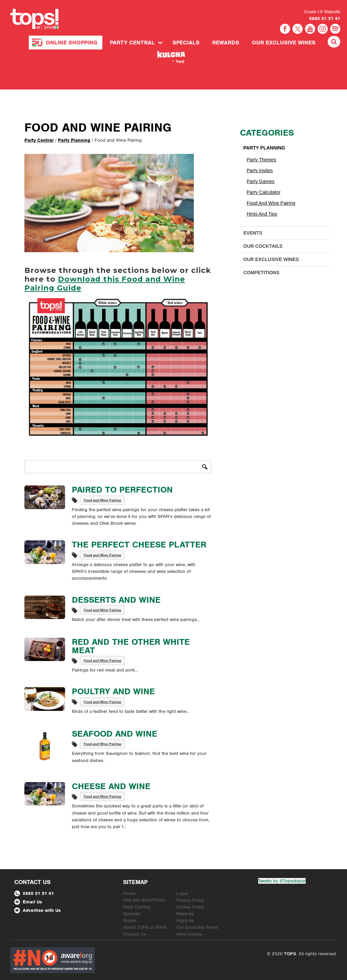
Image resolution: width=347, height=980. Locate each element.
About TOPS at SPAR (145, 927)
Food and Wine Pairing (102, 500)
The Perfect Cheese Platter (139, 544)
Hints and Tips (262, 214)
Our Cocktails (263, 246)
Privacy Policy (190, 900)
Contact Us (135, 934)
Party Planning (74, 140)
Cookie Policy (190, 907)
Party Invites (260, 171)
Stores (130, 921)
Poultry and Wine (113, 691)
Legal (182, 893)
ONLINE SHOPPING (72, 43)
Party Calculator (264, 192)
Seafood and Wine (115, 734)
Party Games (261, 181)
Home (129, 893)
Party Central (132, 43)
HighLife (185, 921)
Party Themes (261, 160)
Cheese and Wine (111, 786)
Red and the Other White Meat (131, 646)
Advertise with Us (37, 910)
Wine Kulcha (189, 934)
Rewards (226, 43)
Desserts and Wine (116, 600)
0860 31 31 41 (325, 18)
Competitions (261, 273)
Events (253, 233)
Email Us (28, 902)
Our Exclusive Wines (284, 43)
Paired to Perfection (122, 489)
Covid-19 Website (322, 12)
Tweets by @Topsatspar (282, 881)
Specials (186, 43)
